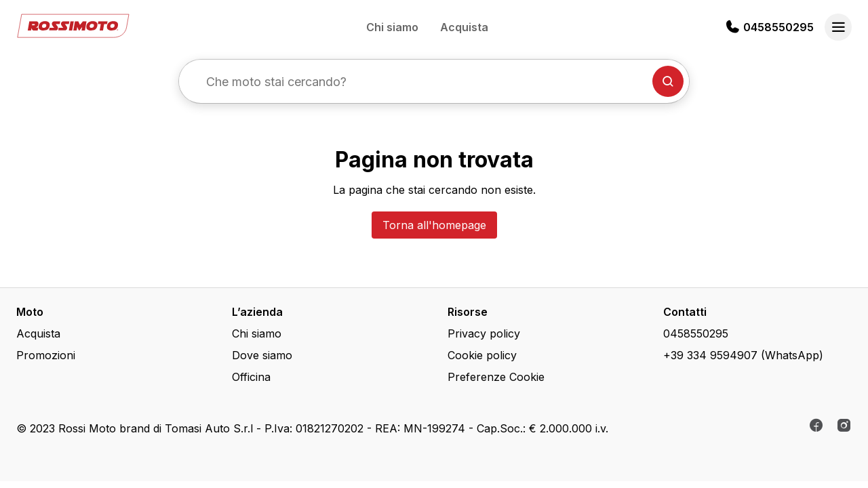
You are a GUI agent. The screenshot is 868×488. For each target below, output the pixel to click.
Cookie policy (482, 355)
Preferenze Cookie (496, 377)
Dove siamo (262, 355)
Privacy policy (484, 333)
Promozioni (46, 355)
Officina (251, 377)
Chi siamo (392, 27)
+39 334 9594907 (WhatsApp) (743, 355)
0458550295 (778, 27)
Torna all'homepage (434, 225)
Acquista (464, 27)
